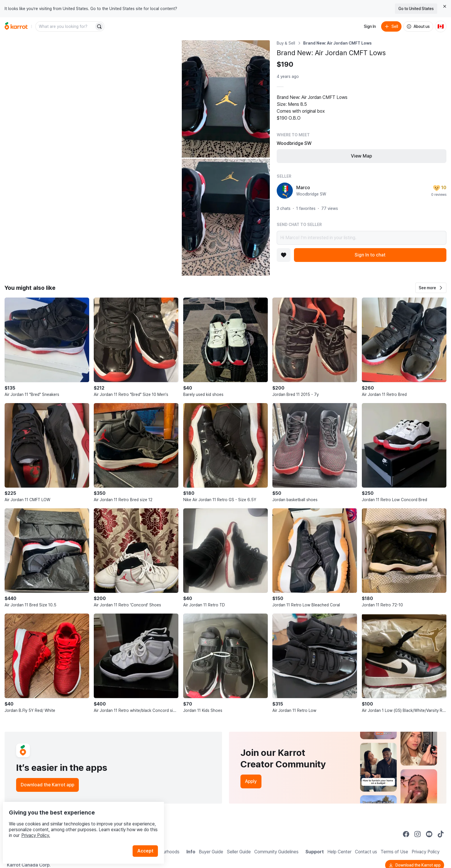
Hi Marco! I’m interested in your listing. (362, 238)
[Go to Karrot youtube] (429, 834)
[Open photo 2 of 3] (226, 99)
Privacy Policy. (77, 824)
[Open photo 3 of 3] (226, 217)
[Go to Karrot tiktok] (441, 834)
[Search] (99, 26)
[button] (431, 288)
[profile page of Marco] (285, 191)
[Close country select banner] (445, 6)
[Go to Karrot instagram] (418, 834)
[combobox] (65, 26)
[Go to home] (16, 26)
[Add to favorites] (284, 255)
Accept (148, 839)
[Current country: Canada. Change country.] (441, 26)
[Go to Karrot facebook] (406, 834)
